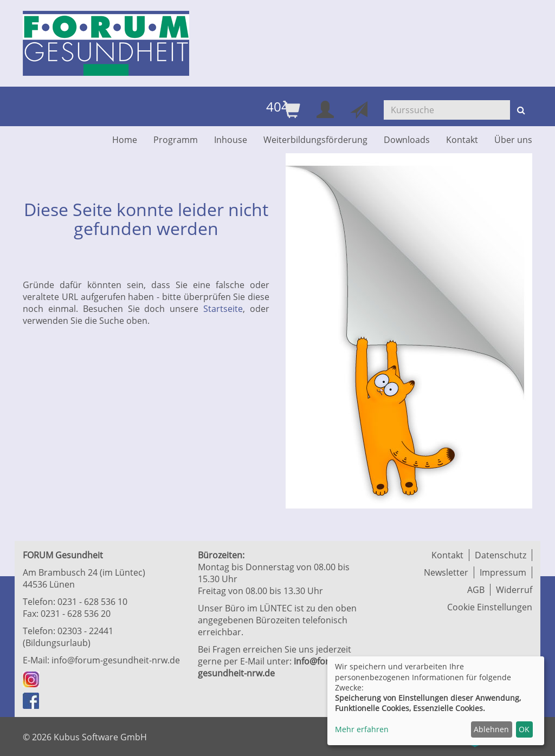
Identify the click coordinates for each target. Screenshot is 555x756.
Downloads (407, 140)
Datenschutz (501, 555)
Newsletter (446, 572)
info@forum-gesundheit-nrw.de (116, 660)
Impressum (503, 572)
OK (524, 729)
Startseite (223, 309)
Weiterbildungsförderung (315, 140)
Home (125, 140)
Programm (176, 140)
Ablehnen (491, 729)
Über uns (513, 140)
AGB (476, 590)
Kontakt (462, 140)
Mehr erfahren (362, 729)
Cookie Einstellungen (490, 607)
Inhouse (231, 140)
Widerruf (514, 590)
